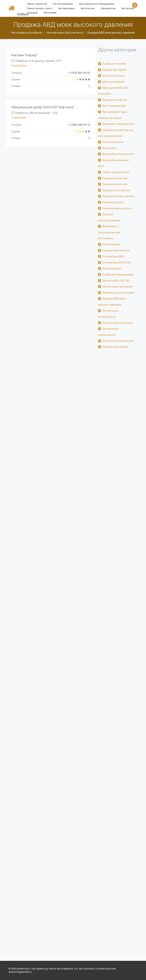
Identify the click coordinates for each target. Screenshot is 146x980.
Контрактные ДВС (113, 256)
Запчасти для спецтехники (118, 293)
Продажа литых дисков (116, 190)
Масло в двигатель (114, 76)
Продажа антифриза (115, 100)
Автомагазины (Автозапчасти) (65, 33)
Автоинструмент (112, 268)
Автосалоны (88, 8)
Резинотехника (111, 244)
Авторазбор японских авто (118, 154)
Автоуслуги (128, 8)
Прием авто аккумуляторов (119, 124)
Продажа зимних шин (115, 184)
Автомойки (50, 13)
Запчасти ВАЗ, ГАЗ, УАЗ (116, 281)
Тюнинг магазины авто (116, 172)
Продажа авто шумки (115, 347)
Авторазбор (109, 148)
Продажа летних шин (115, 178)
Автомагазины (66, 8)
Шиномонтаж (108, 8)
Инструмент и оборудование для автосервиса (109, 232)
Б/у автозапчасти (113, 142)
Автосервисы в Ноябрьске (27, 33)
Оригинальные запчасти (117, 208)
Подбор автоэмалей (114, 64)
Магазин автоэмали (114, 70)
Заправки (32, 13)
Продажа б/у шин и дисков (118, 196)
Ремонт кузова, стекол (40, 8)
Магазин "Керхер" (24, 55)
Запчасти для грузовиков (117, 287)
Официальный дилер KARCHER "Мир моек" (43, 107)
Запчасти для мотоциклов (118, 341)
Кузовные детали (113, 202)
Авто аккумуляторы (114, 106)
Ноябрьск (23, 14)
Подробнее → (21, 66)
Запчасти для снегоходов (118, 323)
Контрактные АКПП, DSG (117, 263)
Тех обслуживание (63, 4)
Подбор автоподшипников (118, 275)
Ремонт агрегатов (37, 4)
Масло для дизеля (113, 82)
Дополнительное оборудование (97, 4)
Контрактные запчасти (116, 251)
